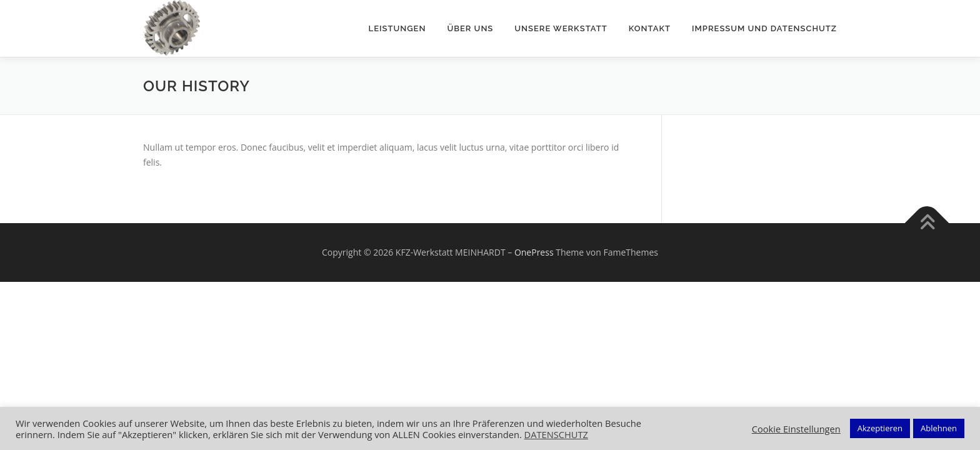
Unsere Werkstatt (561, 28)
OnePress (534, 252)
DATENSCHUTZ (556, 434)
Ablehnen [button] (939, 428)
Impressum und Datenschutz (764, 28)
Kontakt (650, 28)
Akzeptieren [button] (880, 428)
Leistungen (397, 28)
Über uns (470, 28)
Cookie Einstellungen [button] (796, 429)
